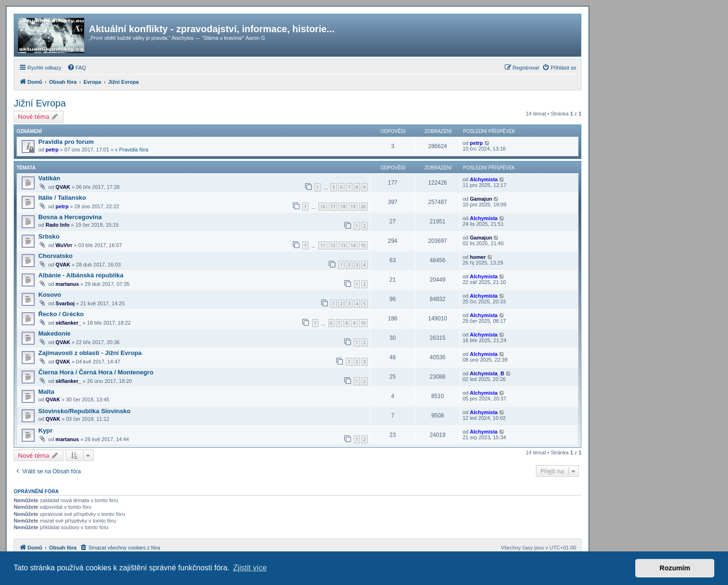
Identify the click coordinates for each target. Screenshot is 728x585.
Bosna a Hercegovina (70, 217)
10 (363, 323)
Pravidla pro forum (66, 142)
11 (323, 245)
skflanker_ (68, 323)
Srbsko (49, 236)
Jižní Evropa (40, 103)
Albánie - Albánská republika (81, 275)
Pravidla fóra (134, 150)
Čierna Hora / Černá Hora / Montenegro (96, 372)
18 (343, 207)
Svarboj (65, 303)
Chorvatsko (56, 256)
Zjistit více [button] (250, 568)
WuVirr (64, 245)
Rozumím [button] (675, 568)
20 (363, 207)
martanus (67, 284)
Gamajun (481, 199)
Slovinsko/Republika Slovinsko (84, 411)
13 (343, 245)
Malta (46, 392)
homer (478, 257)
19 (353, 207)
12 (333, 245)
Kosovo (50, 295)
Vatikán (49, 178)
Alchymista (484, 179)
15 (363, 245)
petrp (52, 150)
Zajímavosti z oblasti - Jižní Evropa (90, 353)
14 (353, 245)
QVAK (63, 187)
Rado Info (57, 225)
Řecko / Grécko (61, 314)
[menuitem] (77, 68)
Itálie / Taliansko (62, 198)
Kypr (45, 430)
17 (333, 207)
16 (323, 207)
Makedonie (54, 333)
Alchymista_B (487, 373)
